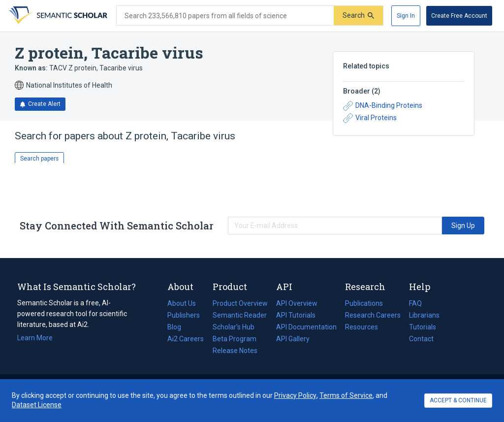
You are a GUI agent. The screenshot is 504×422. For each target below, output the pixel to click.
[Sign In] (406, 16)
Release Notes (235, 351)
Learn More (35, 338)
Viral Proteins (370, 118)
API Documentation (306, 327)
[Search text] (225, 16)
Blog (178, 327)
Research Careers (373, 315)
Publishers (184, 315)
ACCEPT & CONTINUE (458, 400)
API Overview (297, 303)
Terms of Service (346, 395)
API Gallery (293, 339)
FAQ (415, 303)
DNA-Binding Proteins (383, 106)
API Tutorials (296, 315)
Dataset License (37, 405)
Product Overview (240, 303)
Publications (364, 303)
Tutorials (423, 327)
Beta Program (235, 339)
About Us (182, 303)
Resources (362, 327)
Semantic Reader (240, 315)
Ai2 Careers (186, 339)
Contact (421, 339)
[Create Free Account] (459, 16)
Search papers (39, 159)
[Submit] (358, 16)
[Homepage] (57, 16)
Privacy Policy (295, 395)
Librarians (424, 315)
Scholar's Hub (234, 327)
